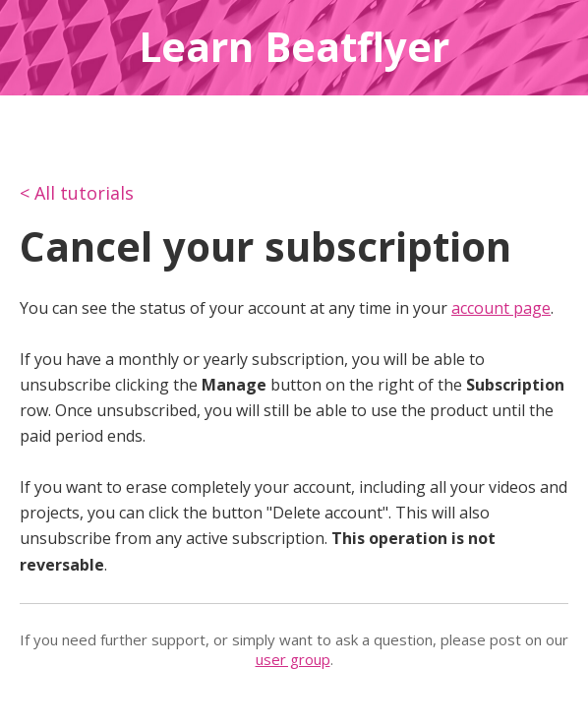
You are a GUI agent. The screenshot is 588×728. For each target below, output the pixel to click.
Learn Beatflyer (294, 47)
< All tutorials (77, 193)
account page (501, 308)
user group (293, 659)
